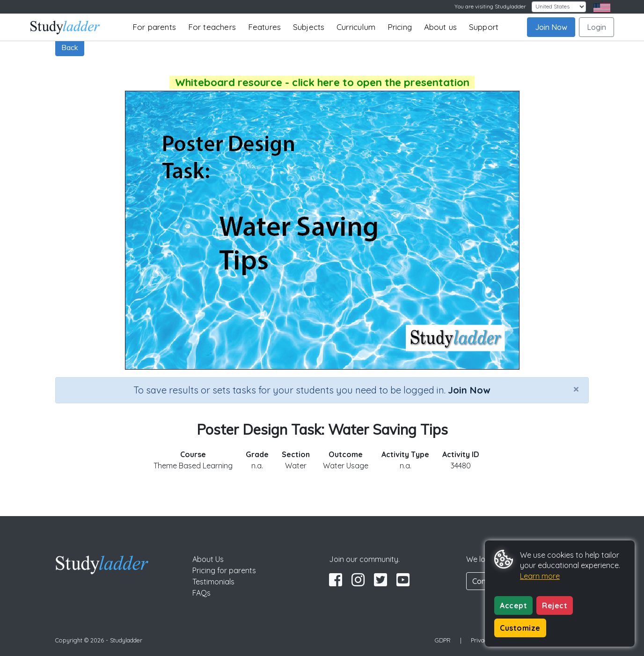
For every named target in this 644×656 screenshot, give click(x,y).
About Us (208, 559)
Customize (520, 628)
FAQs (201, 593)
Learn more (540, 576)
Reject (555, 605)
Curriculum (356, 27)
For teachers (212, 27)
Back (70, 47)
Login (596, 27)
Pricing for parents (224, 570)
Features (265, 27)
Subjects (309, 27)
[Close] (576, 389)
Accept (513, 605)
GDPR (443, 640)
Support (484, 27)
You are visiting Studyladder (490, 6)
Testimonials (213, 582)
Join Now (551, 27)
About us (441, 27)
